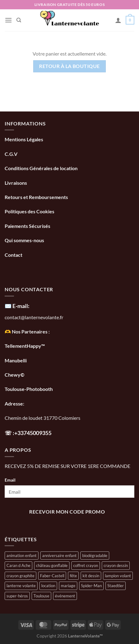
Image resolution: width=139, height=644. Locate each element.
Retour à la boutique (69, 66)
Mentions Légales (24, 139)
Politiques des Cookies (29, 211)
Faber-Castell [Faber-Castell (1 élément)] (52, 576)
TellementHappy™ (25, 346)
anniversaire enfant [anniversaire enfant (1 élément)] (59, 556)
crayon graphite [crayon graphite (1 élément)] (20, 576)
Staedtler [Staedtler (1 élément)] (116, 586)
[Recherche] (19, 20)
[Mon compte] (118, 20)
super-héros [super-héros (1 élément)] (17, 596)
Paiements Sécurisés (27, 226)
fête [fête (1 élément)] (73, 576)
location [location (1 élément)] (48, 586)
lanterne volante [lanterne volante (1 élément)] (21, 586)
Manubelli (16, 360)
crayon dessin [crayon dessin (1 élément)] (116, 565)
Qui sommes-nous (25, 240)
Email (10, 480)
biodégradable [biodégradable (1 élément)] (95, 556)
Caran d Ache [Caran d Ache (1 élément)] (18, 565)
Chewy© (15, 375)
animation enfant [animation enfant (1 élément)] (22, 556)
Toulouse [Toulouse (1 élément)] (41, 596)
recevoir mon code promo (67, 512)
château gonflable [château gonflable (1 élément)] (52, 565)
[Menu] (8, 20)
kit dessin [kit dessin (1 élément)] (91, 576)
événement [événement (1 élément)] (65, 596)
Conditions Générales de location (41, 168)
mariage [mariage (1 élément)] (68, 586)
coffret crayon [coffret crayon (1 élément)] (86, 565)
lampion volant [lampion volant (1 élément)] (118, 576)
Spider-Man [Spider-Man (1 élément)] (91, 586)
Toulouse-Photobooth (29, 389)
